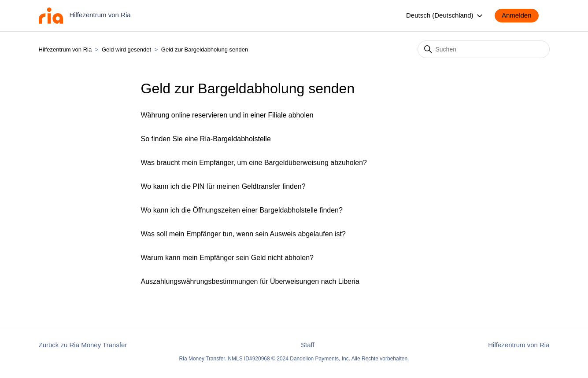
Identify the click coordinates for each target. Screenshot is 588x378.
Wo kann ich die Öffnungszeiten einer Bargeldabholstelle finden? (242, 210)
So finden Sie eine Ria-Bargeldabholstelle (206, 139)
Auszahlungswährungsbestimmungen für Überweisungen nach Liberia (250, 281)
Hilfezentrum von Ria (65, 50)
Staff (308, 345)
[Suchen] (484, 49)
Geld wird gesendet (126, 50)
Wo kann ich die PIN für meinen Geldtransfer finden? (223, 186)
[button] (521, 16)
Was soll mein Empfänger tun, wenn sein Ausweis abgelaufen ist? (243, 234)
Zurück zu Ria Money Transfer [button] (83, 345)
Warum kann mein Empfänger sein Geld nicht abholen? (227, 258)
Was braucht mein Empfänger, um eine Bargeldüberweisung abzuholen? (254, 163)
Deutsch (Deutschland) (445, 16)
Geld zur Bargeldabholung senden (205, 50)
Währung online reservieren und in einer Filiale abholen (227, 115)
